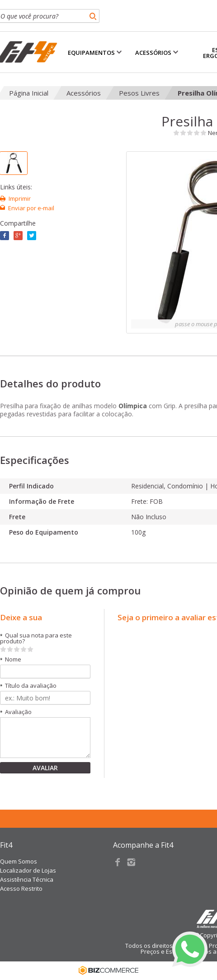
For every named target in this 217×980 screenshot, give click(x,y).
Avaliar (45, 768)
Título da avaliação (28, 686)
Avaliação (16, 712)
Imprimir (20, 198)
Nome (11, 659)
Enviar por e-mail (31, 208)
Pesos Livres (139, 93)
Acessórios (84, 93)
